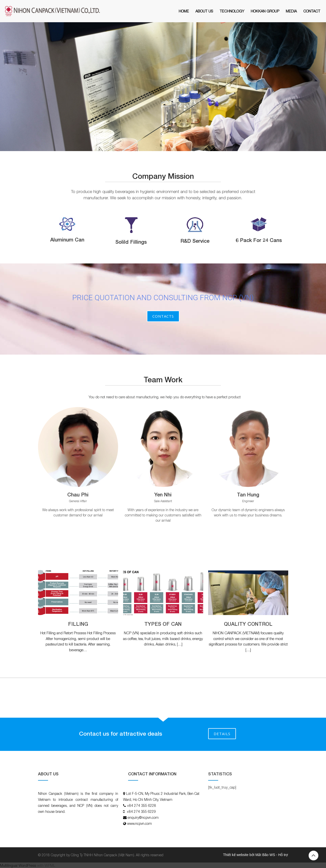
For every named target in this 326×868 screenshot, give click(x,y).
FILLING (78, 624)
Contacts (163, 316)
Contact (312, 11)
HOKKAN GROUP (265, 11)
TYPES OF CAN (163, 624)
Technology (232, 11)
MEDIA (291, 11)
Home (184, 11)
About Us (204, 11)
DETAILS (222, 734)
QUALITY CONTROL (248, 624)
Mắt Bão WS (265, 855)
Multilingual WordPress (18, 865)
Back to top (313, 856)
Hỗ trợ (283, 855)
